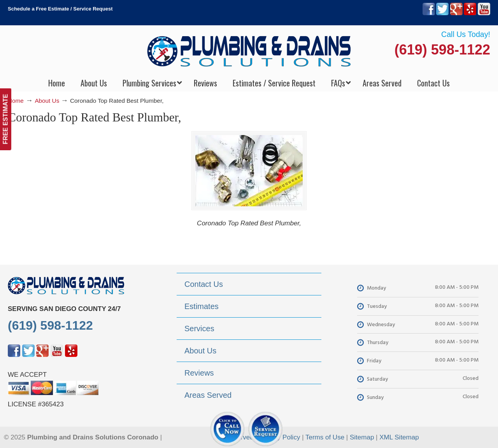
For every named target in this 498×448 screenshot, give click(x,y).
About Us (47, 101)
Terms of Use (325, 437)
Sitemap (362, 437)
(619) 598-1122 (442, 50)
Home (16, 101)
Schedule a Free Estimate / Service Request (60, 9)
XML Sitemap (399, 437)
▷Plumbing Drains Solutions (249, 51)
